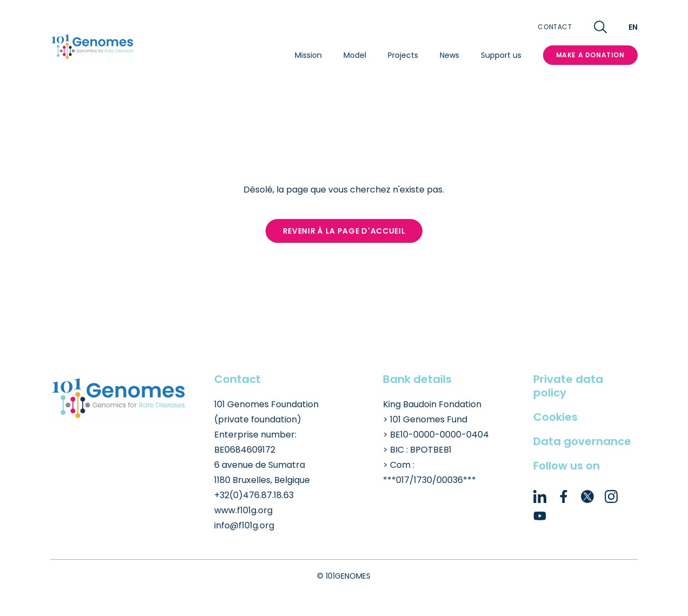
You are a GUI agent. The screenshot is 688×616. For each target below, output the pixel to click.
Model (355, 55)
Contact (555, 27)
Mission (308, 55)
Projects (403, 55)
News (449, 55)
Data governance (582, 441)
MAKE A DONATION (590, 55)
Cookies (555, 417)
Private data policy (568, 386)
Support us (501, 55)
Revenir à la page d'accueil (344, 231)
